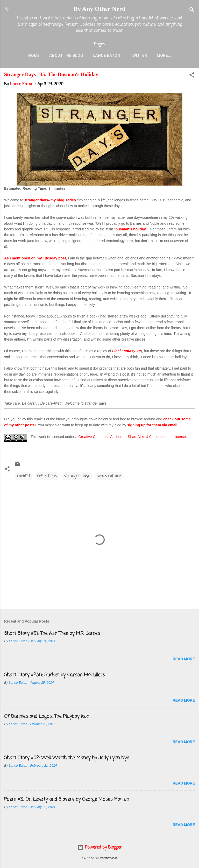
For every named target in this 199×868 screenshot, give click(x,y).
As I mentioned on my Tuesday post (35, 258)
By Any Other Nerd (99, 9)
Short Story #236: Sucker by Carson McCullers (55, 675)
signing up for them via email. (153, 425)
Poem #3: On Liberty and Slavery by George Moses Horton (67, 799)
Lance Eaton (106, 55)
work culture (109, 476)
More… (164, 55)
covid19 (23, 476)
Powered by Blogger (100, 848)
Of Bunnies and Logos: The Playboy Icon (47, 716)
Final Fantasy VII (126, 351)
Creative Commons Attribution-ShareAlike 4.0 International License (132, 437)
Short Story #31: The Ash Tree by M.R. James (52, 633)
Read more (184, 659)
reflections (47, 476)
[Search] (192, 10)
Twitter (138, 55)
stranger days (77, 476)
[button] (192, 76)
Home (34, 55)
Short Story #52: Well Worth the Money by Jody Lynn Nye (67, 758)
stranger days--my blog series (50, 200)
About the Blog (66, 55)
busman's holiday (131, 229)
